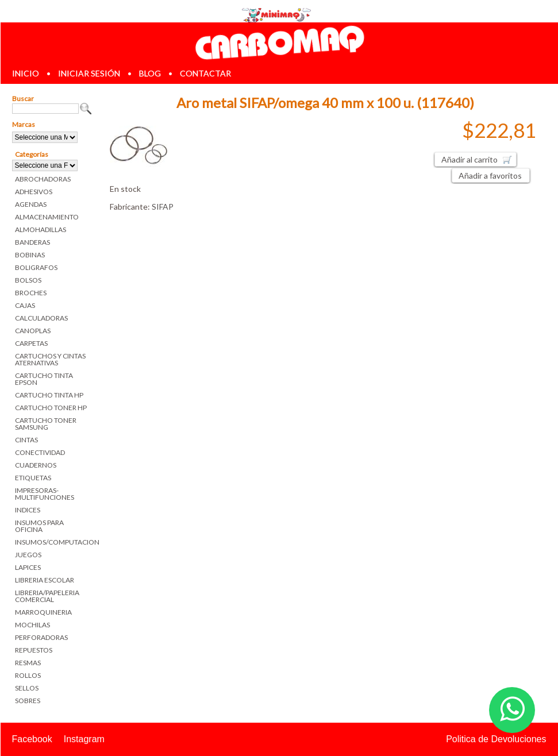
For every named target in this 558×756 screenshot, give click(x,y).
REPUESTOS (34, 650)
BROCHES (31, 293)
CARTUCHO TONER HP (51, 408)
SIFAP (163, 207)
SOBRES (28, 701)
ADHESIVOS (34, 192)
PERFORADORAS (41, 637)
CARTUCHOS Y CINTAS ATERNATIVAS (50, 359)
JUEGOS (28, 555)
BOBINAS (30, 255)
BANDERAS (32, 242)
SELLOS (27, 688)
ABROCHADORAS (43, 179)
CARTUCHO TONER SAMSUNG (46, 424)
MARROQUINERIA (43, 612)
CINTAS (26, 440)
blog (150, 73)
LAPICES (28, 567)
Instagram (84, 739)
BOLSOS (28, 280)
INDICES (28, 510)
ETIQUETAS (33, 478)
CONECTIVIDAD (40, 452)
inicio (26, 73)
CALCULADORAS (41, 318)
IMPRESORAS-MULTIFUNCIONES (45, 494)
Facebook (32, 739)
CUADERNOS (36, 465)
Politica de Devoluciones (496, 739)
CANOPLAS (33, 331)
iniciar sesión (89, 73)
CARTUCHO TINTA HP (49, 395)
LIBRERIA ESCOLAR (45, 580)
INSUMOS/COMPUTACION (54, 542)
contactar (205, 73)
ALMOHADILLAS (41, 230)
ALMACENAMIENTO (47, 217)
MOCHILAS (32, 625)
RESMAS (28, 663)
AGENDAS (31, 204)
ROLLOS (28, 675)
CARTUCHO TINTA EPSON (44, 379)
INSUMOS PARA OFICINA (39, 526)
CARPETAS (31, 343)
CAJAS (25, 305)
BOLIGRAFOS (36, 267)
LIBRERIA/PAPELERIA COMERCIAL (47, 596)
